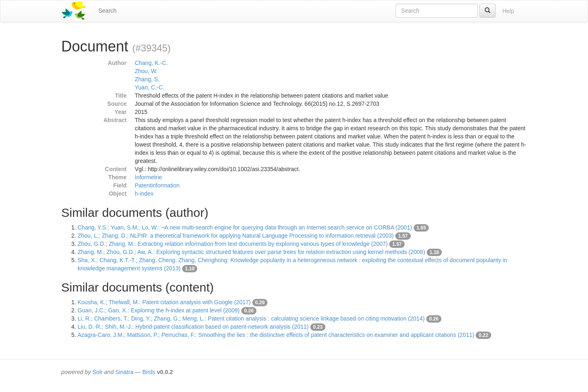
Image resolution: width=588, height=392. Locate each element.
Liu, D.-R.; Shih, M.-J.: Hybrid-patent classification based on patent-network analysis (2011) (193, 327)
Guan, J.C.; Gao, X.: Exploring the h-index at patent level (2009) (159, 310)
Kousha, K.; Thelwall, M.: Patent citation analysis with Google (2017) (164, 302)
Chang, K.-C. (151, 63)
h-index (144, 194)
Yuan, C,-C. (149, 87)
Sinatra (124, 372)
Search (107, 11)
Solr (97, 372)
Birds (149, 372)
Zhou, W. (146, 71)
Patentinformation (157, 185)
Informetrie (148, 177)
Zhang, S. (147, 79)
